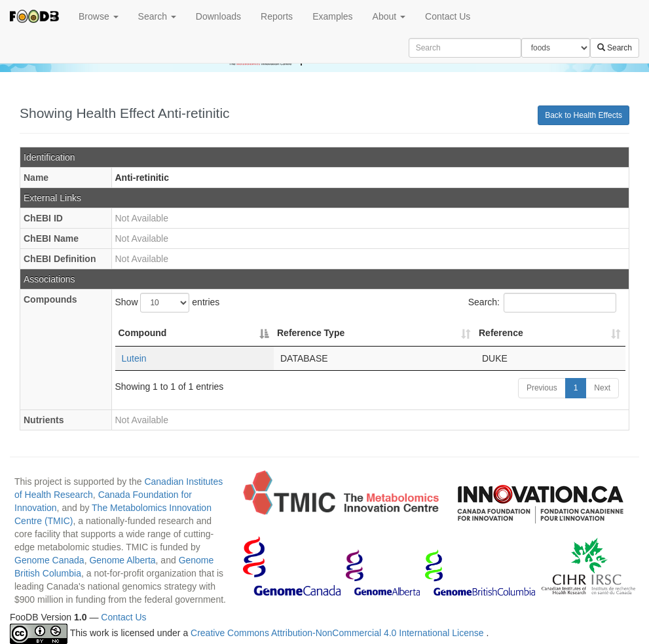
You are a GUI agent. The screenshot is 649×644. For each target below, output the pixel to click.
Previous (542, 388)
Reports (277, 16)
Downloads (218, 16)
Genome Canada (49, 560)
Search (157, 16)
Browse (99, 16)
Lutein (134, 358)
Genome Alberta (122, 560)
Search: (542, 303)
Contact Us (448, 16)
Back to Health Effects (584, 115)
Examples (332, 16)
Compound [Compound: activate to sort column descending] (143, 333)
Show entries (168, 303)
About (389, 16)
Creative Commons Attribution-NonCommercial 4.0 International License (338, 634)
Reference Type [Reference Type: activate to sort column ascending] (311, 333)
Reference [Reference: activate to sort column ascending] (501, 333)
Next (602, 388)
